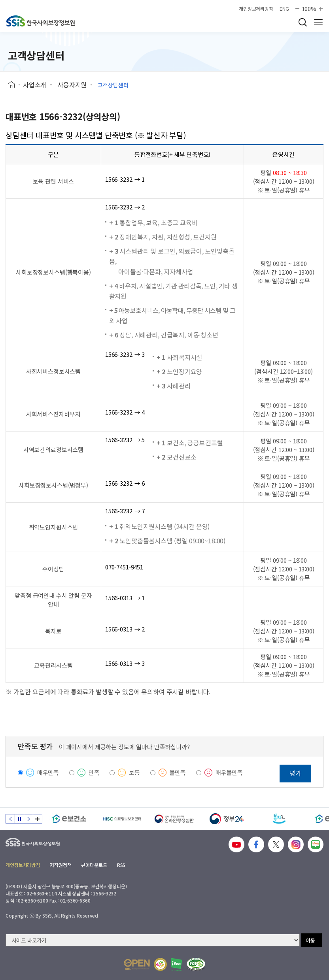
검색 (303, 22)
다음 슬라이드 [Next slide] (28, 819)
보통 (134, 772)
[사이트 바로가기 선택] (153, 940)
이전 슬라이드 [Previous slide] (10, 819)
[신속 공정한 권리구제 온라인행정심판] (174, 819)
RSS (121, 865)
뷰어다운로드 (94, 865)
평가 (295, 773)
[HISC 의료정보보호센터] (122, 819)
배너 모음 (38, 819)
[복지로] (279, 819)
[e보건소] (69, 819)
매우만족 (48, 772)
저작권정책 (61, 865)
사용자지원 (72, 85)
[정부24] (227, 819)
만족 (94, 772)
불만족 (178, 772)
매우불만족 (229, 772)
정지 (19, 819)
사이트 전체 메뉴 (318, 22)
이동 (310, 940)
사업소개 (35, 85)
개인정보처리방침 (256, 9)
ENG (284, 9)
